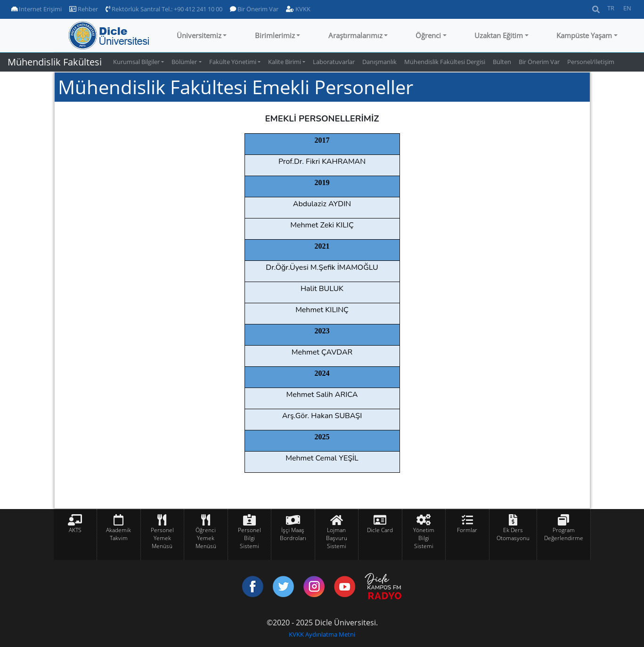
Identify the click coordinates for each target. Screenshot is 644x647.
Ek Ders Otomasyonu (513, 534)
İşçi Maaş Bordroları (293, 534)
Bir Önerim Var (254, 9)
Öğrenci (428, 35)
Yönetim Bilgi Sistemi (424, 538)
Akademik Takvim (118, 534)
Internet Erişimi (37, 9)
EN (627, 8)
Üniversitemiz (199, 35)
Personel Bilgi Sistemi (249, 538)
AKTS (75, 530)
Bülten (502, 62)
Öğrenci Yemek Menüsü (206, 538)
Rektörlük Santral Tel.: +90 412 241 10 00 (164, 9)
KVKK (298, 9)
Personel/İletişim (591, 62)
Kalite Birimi (285, 62)
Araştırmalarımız (355, 35)
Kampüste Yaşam (584, 35)
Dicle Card (380, 530)
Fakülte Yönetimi (233, 62)
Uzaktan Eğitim (499, 35)
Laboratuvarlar (334, 62)
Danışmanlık (379, 62)
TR (611, 8)
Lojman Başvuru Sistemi (337, 538)
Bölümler (184, 62)
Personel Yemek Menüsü (162, 538)
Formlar (467, 530)
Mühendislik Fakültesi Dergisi (445, 62)
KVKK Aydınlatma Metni (322, 634)
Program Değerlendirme (564, 534)
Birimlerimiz (275, 35)
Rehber (84, 9)
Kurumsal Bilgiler (136, 62)
